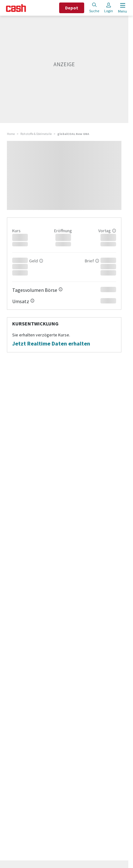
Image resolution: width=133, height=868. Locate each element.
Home (11, 134)
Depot (72, 8)
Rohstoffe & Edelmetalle (36, 134)
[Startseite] (16, 8)
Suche (94, 8)
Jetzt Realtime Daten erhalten (51, 344)
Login (109, 8)
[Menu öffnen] (122, 8)
